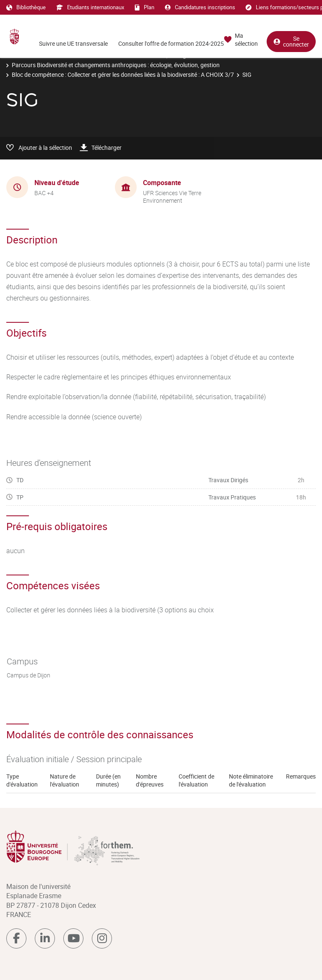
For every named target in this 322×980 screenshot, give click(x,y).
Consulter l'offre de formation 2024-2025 (171, 43)
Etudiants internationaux (90, 7)
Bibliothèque (26, 7)
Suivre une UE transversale (73, 43)
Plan (144, 7)
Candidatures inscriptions (200, 7)
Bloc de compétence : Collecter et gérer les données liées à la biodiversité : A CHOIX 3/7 (123, 74)
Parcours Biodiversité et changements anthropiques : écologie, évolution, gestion (116, 65)
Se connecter (291, 41)
